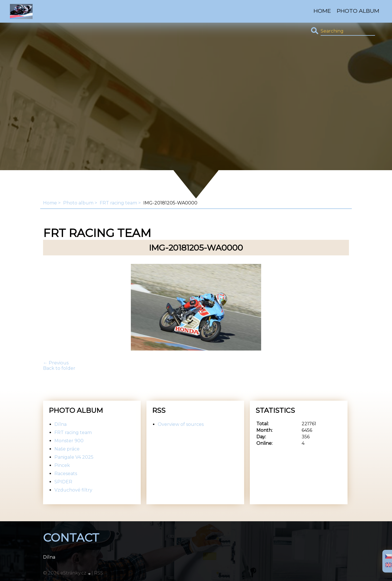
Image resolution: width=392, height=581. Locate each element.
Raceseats (66, 474)
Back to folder (59, 368)
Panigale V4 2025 (74, 457)
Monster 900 (69, 441)
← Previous (56, 363)
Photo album (358, 11)
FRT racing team (118, 203)
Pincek (62, 465)
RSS (99, 573)
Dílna (60, 424)
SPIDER (63, 482)
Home (322, 11)
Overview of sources (181, 424)
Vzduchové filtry (73, 490)
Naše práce (67, 449)
